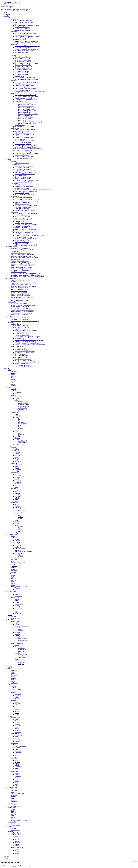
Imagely (29, 866)
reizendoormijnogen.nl (7, 7)
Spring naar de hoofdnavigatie (13, 2)
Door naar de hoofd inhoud (12, 4)
